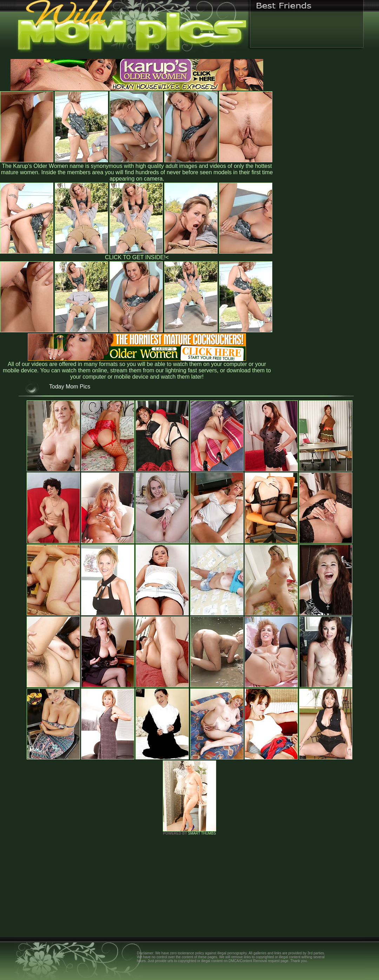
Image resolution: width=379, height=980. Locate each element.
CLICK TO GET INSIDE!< (137, 257)
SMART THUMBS (202, 833)
